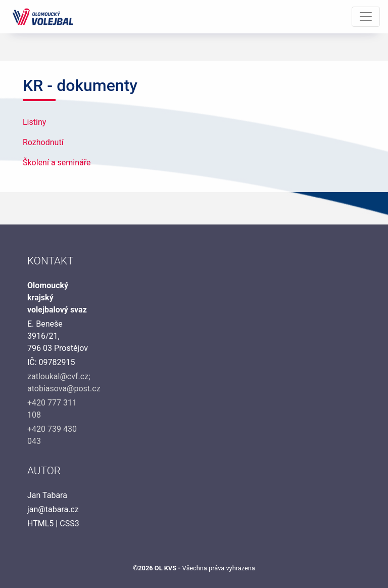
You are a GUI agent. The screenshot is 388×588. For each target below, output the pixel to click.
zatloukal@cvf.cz (58, 376)
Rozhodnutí (43, 142)
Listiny (34, 122)
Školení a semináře (57, 163)
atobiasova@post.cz (64, 389)
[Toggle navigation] (366, 17)
